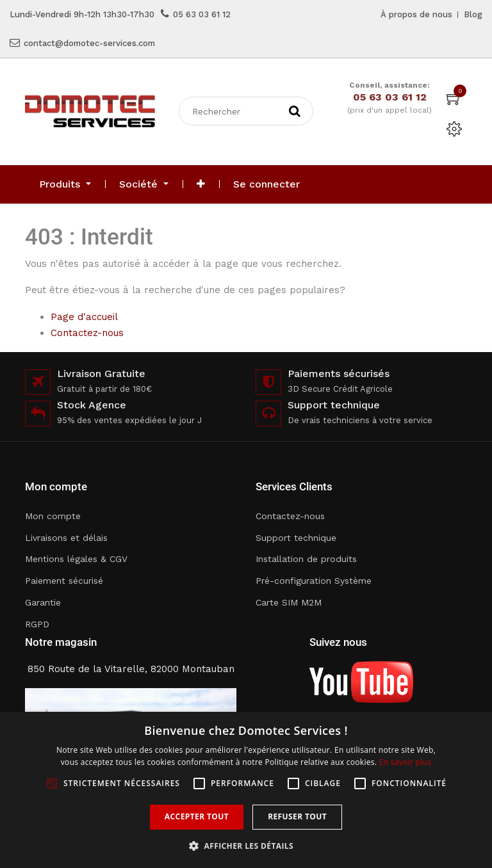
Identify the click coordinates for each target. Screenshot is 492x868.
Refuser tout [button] (297, 816)
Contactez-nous (87, 333)
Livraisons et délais (66, 538)
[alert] (246, 790)
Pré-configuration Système (314, 581)
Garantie (43, 602)
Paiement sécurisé (64, 581)
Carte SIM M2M (289, 602)
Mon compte (53, 516)
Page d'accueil (84, 317)
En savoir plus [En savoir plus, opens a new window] (405, 762)
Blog (473, 14)
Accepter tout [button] (197, 816)
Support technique (296, 538)
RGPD (37, 624)
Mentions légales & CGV (76, 559)
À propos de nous (416, 14)
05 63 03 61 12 (202, 14)
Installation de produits (306, 559)
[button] (201, 184)
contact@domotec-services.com (89, 43)
